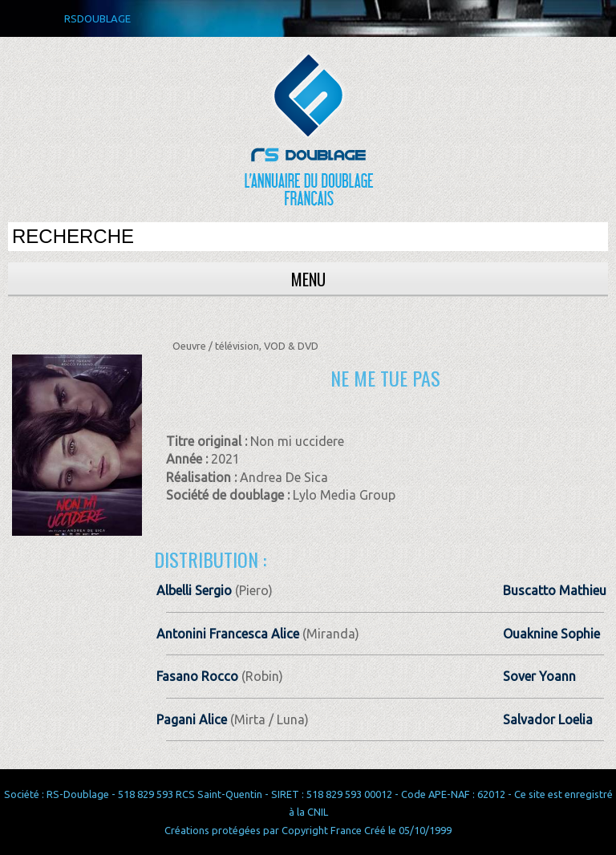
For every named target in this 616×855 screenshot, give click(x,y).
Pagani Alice (192, 719)
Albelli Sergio (194, 590)
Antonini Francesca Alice (228, 634)
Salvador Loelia (548, 719)
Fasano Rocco (197, 676)
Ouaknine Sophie (551, 634)
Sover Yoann (539, 676)
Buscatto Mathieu (555, 590)
